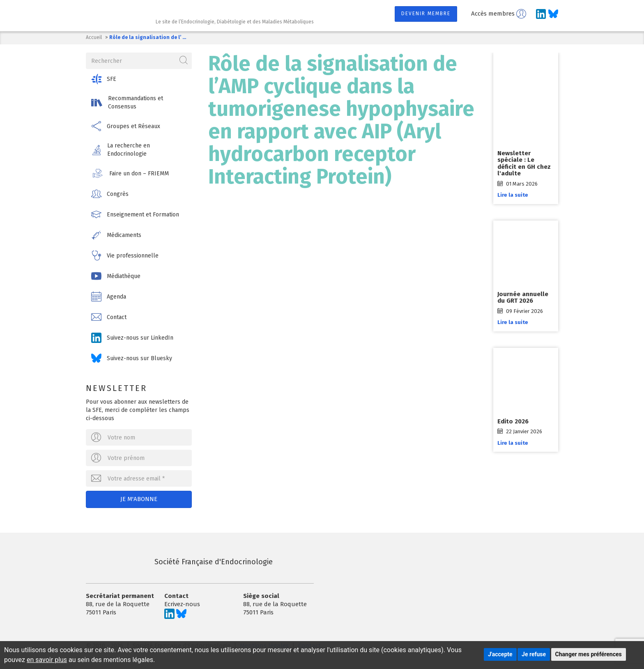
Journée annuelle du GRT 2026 (523, 298)
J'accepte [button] (500, 654)
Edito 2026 (513, 421)
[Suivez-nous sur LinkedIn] (541, 14)
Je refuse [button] (534, 654)
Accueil (94, 37)
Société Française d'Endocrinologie (179, 562)
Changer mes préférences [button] (589, 654)
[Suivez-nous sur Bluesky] (553, 14)
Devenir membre (426, 14)
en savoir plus (47, 660)
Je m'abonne (139, 499)
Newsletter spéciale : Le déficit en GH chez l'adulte (524, 163)
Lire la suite (513, 195)
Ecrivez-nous (182, 604)
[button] (139, 79)
